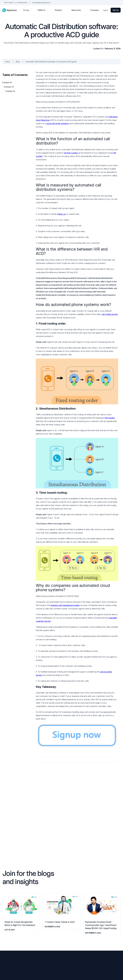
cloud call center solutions (57, 123)
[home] (10, 10)
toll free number (71, 153)
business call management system (65, 605)
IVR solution (110, 418)
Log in (105, 10)
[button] (42, 10)
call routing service (109, 314)
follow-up (61, 214)
